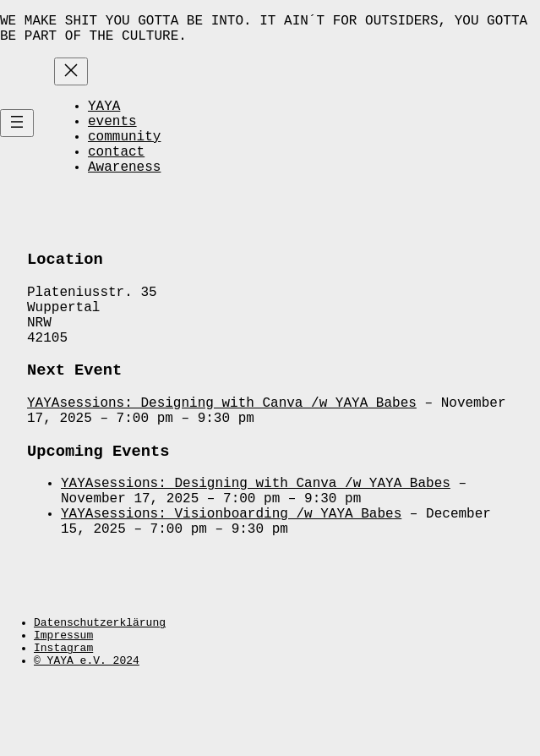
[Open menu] (17, 138)
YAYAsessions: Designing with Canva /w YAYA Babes (222, 447)
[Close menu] (71, 78)
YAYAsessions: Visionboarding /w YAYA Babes (231, 574)
